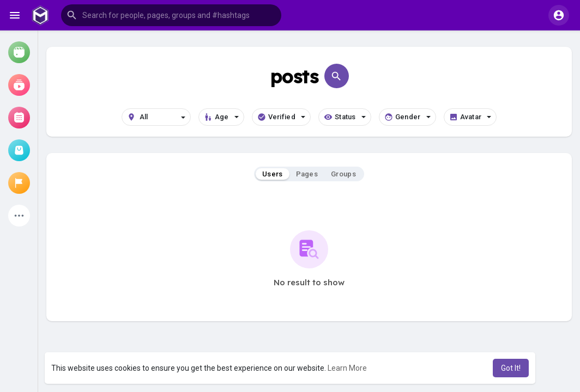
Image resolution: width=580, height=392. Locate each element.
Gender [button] (407, 117)
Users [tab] (273, 174)
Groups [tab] (343, 174)
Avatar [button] (470, 117)
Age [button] (221, 117)
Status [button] (345, 117)
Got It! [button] (511, 368)
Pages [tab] (307, 174)
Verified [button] (281, 117)
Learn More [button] (347, 368)
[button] (171, 15)
